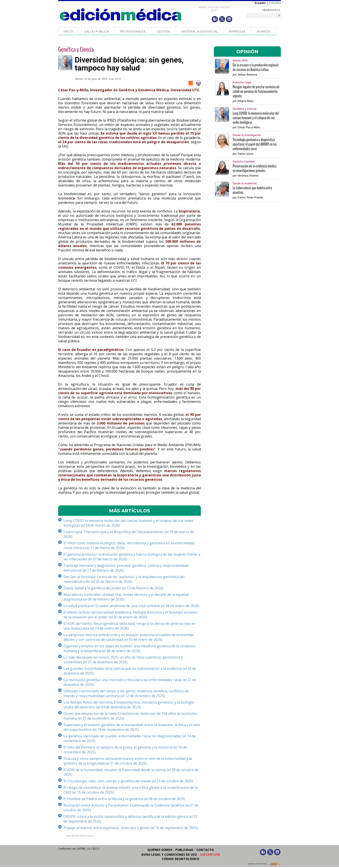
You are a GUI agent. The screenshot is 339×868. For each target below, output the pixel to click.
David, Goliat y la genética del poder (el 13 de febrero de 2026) (113, 588)
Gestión (164, 31)
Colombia (275, 3)
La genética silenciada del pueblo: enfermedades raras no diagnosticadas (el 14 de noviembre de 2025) (130, 738)
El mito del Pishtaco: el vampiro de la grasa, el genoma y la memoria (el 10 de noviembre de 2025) (125, 750)
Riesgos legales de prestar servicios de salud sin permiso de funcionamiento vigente (256, 91)
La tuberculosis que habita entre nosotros (252, 190)
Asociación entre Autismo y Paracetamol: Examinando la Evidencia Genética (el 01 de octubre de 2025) (131, 808)
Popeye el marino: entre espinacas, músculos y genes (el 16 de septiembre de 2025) (131, 828)
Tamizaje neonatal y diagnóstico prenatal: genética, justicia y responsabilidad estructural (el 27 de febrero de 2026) (126, 568)
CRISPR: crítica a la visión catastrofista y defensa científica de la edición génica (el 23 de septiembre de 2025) (130, 819)
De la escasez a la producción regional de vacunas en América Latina (256, 67)
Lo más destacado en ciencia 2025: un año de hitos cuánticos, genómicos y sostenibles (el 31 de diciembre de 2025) (123, 660)
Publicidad (184, 850)
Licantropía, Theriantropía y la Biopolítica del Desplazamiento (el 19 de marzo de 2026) (129, 534)
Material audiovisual (200, 31)
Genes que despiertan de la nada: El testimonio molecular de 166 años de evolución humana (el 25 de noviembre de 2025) (130, 716)
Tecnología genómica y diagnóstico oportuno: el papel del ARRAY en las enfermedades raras (255, 144)
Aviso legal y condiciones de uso (169, 854)
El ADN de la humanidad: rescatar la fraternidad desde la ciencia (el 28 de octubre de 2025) (131, 772)
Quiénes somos (160, 850)
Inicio (69, 31)
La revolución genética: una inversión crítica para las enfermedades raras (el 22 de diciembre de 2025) (130, 682)
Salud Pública (97, 31)
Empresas (237, 31)
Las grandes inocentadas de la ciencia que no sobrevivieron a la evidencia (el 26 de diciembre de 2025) (130, 671)
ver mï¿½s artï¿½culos (80, 836)
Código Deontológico (181, 859)
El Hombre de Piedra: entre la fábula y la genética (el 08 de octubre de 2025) (124, 799)
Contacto (205, 850)
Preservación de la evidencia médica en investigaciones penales (255, 168)
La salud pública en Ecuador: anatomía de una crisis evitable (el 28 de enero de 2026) (131, 606)
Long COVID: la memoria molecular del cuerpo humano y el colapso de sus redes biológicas (256, 118)
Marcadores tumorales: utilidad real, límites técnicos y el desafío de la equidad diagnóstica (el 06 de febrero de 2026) (126, 597)
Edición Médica (121, 14)
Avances (264, 31)
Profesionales (133, 31)
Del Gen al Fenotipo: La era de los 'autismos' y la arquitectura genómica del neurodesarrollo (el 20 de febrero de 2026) (124, 579)
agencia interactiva (265, 864)
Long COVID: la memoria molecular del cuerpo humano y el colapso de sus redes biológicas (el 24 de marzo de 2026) (128, 523)
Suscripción (210, 854)
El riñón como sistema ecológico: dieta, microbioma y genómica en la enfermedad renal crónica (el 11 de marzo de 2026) (129, 545)
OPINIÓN (247, 51)
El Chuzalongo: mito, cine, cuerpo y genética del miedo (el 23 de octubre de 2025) (128, 781)
